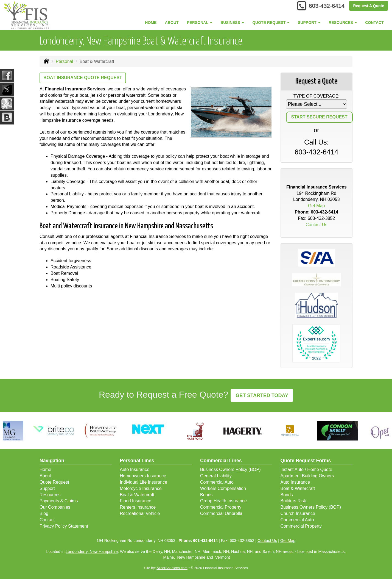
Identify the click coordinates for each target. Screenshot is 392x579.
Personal (64, 61)
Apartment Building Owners (307, 476)
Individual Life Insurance (144, 482)
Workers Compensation (223, 488)
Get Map (316, 206)
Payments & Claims (59, 501)
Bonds (206, 495)
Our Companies (55, 507)
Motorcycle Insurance (141, 488)
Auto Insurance (135, 469)
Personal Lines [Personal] (137, 461)
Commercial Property (221, 507)
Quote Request (54, 482)
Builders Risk (293, 501)
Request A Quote (369, 6)
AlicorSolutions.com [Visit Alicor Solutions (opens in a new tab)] (172, 568)
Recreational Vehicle (140, 513)
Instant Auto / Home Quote (306, 469)
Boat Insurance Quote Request (83, 78)
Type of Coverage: (317, 96)
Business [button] (232, 23)
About (172, 23)
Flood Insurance (136, 501)
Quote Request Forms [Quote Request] (306, 461)
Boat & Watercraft (137, 495)
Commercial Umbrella (221, 513)
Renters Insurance (138, 507)
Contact (374, 23)
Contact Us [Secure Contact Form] (316, 225)
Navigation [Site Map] (52, 461)
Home (151, 23)
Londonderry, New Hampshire (92, 552)
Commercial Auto (217, 482)
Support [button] (309, 23)
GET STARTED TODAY (262, 395)
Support (47, 488)
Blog (44, 513)
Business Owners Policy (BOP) (230, 469)
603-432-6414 (325, 6)
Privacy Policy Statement (64, 526)
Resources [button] (343, 23)
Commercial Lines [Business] (221, 461)
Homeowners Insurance (143, 476)
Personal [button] (199, 23)
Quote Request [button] (271, 23)
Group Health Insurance (223, 501)
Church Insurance (298, 513)
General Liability (216, 476)
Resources (50, 495)
